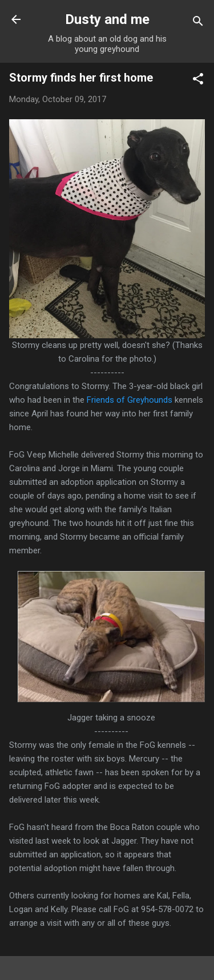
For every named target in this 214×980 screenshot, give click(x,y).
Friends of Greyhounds (130, 400)
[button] (198, 81)
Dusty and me (107, 19)
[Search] (198, 23)
